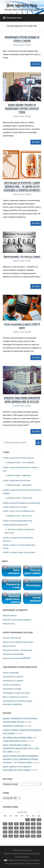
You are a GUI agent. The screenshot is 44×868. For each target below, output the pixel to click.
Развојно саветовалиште (12, 685)
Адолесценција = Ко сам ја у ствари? (22, 256)
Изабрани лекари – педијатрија (19, 475)
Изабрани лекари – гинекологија (20, 485)
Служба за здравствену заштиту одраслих (18, 458)
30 (33, 836)
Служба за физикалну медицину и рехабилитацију (21, 503)
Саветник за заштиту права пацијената (17, 620)
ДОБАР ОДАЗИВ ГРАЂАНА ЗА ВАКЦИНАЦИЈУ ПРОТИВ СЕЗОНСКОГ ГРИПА (22, 109)
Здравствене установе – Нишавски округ (18, 650)
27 (16, 836)
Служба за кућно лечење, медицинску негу (19, 511)
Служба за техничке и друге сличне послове (19, 552)
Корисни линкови (9, 646)
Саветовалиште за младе (12, 689)
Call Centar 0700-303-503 (12, 638)
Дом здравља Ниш (22, 5)
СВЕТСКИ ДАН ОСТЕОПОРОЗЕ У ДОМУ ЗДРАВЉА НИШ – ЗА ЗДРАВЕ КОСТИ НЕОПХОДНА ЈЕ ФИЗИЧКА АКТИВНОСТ (22, 187)
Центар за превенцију (11, 673)
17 (39, 828)
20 (16, 832)
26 (11, 836)
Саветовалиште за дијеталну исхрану (16, 693)
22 (28, 832)
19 (11, 832)
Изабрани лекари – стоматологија (20, 498)
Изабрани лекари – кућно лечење (20, 516)
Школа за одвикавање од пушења (15, 697)
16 (33, 828)
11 (5, 828)
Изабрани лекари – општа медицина (21, 462)
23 (33, 832)
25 (5, 836)
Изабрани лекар (9, 624)
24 (39, 832)
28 (22, 836)
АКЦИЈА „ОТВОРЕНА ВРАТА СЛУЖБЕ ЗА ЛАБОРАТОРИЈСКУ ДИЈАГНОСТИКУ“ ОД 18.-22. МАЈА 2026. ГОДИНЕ (21, 748)
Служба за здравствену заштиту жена (17, 480)
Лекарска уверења (10, 616)
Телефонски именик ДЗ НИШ (13, 654)
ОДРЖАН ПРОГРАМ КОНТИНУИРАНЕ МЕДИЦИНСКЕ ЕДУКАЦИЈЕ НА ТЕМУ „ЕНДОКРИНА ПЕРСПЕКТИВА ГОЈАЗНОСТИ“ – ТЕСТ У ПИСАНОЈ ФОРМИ (21, 759)
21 (22, 832)
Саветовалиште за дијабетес (13, 677)
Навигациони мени (12, 18)
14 (22, 828)
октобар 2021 (22, 812)
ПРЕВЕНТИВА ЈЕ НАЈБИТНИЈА (13, 726)
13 (16, 828)
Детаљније (36, 64)
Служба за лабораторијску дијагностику (17, 521)
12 (11, 828)
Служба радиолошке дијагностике (15, 525)
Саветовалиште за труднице (13, 681)
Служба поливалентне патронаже (15, 507)
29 (28, 836)
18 (5, 832)
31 (39, 836)
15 (28, 828)
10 (39, 824)
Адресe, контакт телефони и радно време (18, 642)
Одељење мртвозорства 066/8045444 (17, 658)
